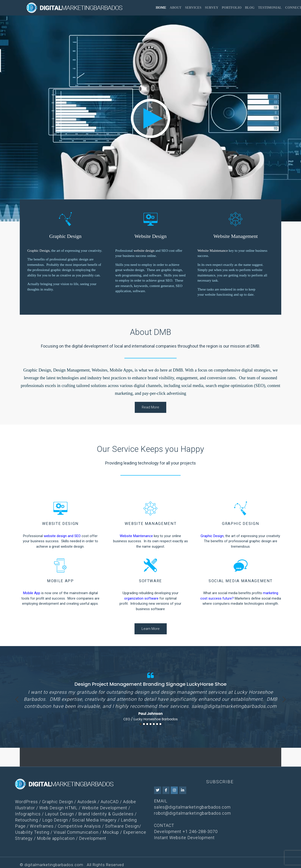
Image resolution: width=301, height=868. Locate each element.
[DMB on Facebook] (166, 790)
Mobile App (32, 593)
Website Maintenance (213, 251)
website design (144, 251)
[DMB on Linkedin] (183, 790)
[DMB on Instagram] (174, 790)
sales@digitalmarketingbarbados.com (234, 706)
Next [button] (284, 699)
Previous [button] (17, 699)
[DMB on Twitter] (158, 790)
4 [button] (150, 724)
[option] (150, 696)
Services (193, 8)
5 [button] (154, 724)
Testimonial (270, 8)
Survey (212, 8)
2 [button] (144, 724)
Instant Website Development (184, 838)
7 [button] (160, 724)
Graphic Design (38, 251)
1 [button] (141, 724)
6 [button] (157, 724)
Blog (250, 8)
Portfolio (232, 8)
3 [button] (147, 724)
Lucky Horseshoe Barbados (156, 719)
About (176, 8)
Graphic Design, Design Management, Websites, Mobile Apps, (78, 370)
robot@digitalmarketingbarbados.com (192, 813)
